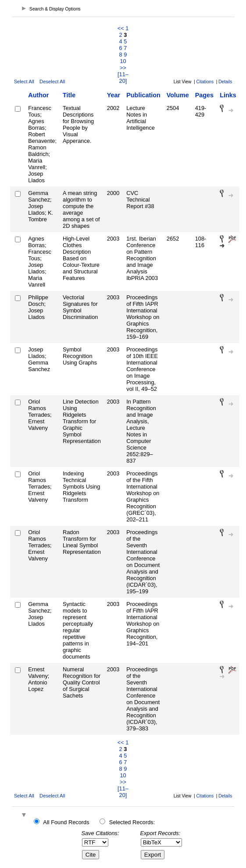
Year (114, 95)
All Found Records (66, 822)
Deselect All (52, 81)
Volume (178, 95)
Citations (205, 82)
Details (225, 82)
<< (121, 28)
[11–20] (123, 78)
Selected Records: (132, 822)
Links (228, 95)
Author (38, 95)
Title (69, 95)
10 (123, 61)
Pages (204, 95)
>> (123, 68)
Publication (143, 95)
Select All (24, 81)
